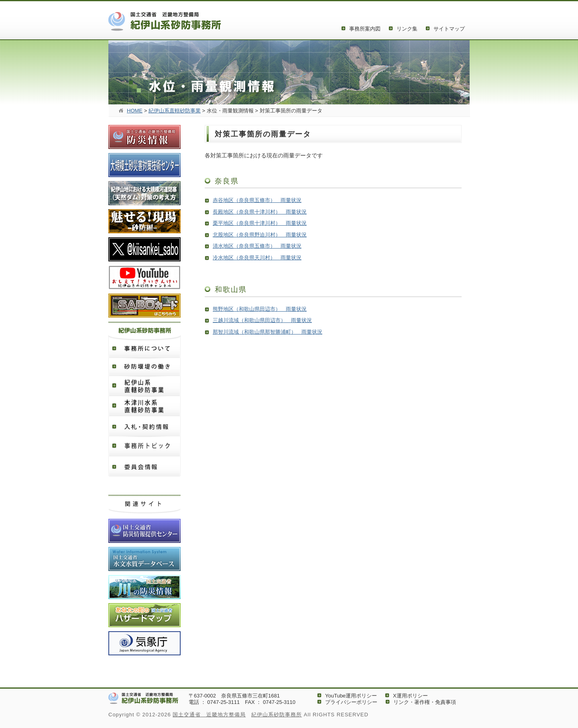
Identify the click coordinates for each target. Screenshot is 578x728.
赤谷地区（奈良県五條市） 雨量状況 (257, 200)
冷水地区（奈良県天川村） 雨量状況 (257, 258)
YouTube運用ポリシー (351, 696)
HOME (135, 111)
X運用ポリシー (410, 696)
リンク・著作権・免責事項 (425, 702)
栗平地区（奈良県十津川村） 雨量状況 (260, 223)
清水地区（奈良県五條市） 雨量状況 (257, 246)
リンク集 (407, 29)
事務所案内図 (365, 29)
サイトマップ (449, 29)
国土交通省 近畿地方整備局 (209, 715)
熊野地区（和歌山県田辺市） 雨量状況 (260, 309)
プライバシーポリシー (351, 702)
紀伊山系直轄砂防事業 (175, 111)
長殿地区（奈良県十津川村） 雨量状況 (260, 212)
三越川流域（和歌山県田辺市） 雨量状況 (262, 320)
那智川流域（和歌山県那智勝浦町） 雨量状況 (268, 332)
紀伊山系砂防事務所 (277, 715)
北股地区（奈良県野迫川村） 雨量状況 (260, 235)
